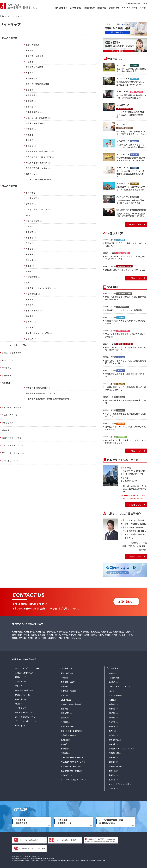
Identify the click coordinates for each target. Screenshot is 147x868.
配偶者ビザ (65, 775)
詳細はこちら (135, 505)
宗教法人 (112, 789)
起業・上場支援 (115, 695)
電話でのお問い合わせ (12, 438)
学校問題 (64, 722)
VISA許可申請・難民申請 (70, 766)
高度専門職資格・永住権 (70, 771)
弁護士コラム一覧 (22, 695)
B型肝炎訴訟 (66, 700)
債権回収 (112, 744)
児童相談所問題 (67, 726)
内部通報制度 (114, 753)
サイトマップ (21, 708)
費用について (21, 677)
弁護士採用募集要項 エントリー (67, 822)
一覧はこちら (135, 224)
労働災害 (64, 695)
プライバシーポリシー (12, 453)
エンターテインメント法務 (119, 784)
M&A (110, 691)
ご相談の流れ (114, 8)
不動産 (111, 731)
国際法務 (112, 762)
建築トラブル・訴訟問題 (70, 731)
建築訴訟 (112, 735)
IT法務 (111, 700)
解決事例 (19, 704)
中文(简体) (138, 3)
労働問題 (64, 678)
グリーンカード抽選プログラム (73, 780)
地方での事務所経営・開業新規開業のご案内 (111, 822)
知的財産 (112, 726)
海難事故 (64, 744)
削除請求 (64, 718)
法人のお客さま (76, 8)
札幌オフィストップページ (24, 659)
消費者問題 (65, 713)
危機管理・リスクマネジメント (121, 749)
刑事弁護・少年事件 (69, 682)
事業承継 (112, 771)
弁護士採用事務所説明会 (22, 822)
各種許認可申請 (115, 766)
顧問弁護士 (113, 673)
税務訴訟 (112, 713)
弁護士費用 (102, 8)
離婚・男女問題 (67, 673)
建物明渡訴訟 (114, 740)
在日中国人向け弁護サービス (72, 757)
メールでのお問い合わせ (12, 445)
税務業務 (64, 753)
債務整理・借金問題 (69, 691)
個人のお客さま (61, 8)
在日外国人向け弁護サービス (72, 762)
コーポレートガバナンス (118, 686)
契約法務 (112, 682)
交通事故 (64, 686)
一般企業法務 (114, 678)
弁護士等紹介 (90, 8)
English (130, 3)
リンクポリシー (9, 461)
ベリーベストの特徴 (129, 8)
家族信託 (64, 749)
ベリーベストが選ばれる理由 (27, 668)
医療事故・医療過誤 (69, 735)
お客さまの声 (21, 699)
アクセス (143, 8)
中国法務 (112, 757)
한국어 (145, 3)
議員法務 (112, 780)
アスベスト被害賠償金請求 (71, 704)
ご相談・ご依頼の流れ (24, 673)
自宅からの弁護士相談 (12, 407)
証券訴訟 (64, 740)
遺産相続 (64, 709)
